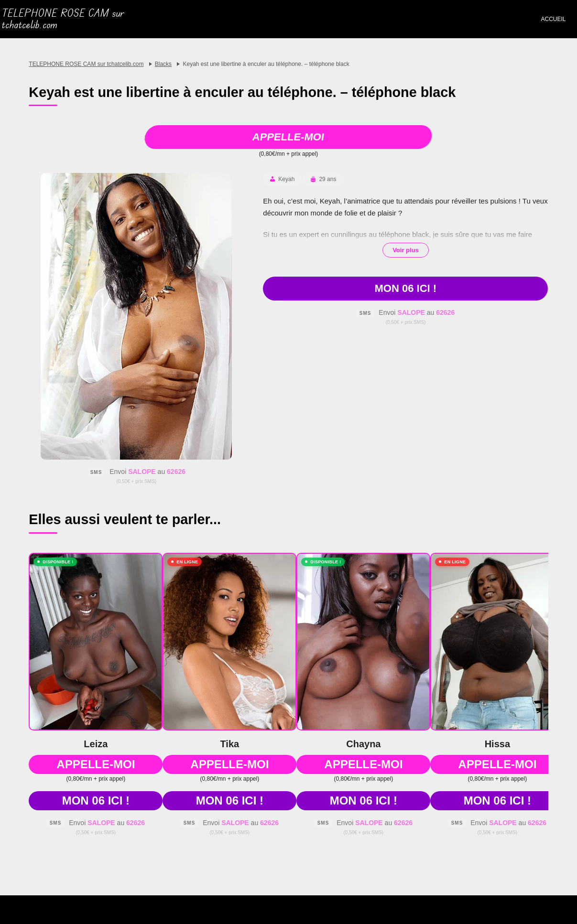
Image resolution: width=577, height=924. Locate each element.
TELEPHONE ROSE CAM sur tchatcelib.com (63, 19)
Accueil (553, 19)
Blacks (163, 64)
